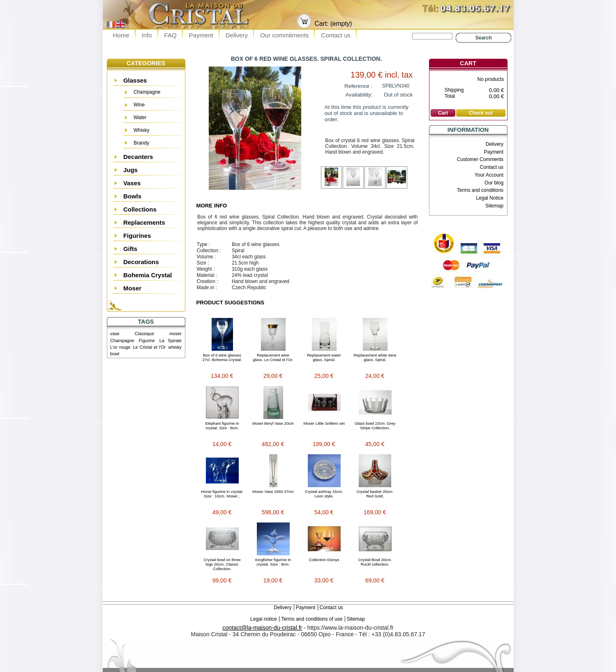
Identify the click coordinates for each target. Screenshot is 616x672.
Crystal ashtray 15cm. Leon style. (324, 494)
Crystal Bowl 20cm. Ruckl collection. (375, 562)
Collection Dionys (324, 560)
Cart (468, 63)
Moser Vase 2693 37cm (273, 491)
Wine (139, 105)
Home (121, 35)
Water (140, 117)
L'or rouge (120, 347)
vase (115, 334)
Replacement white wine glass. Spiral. (375, 357)
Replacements (144, 222)
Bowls (132, 196)
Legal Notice (490, 198)
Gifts (130, 249)
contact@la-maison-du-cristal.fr (262, 628)
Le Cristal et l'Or (149, 347)
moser (175, 334)
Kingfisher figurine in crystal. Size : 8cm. (273, 562)
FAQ (171, 35)
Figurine (147, 341)
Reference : (358, 86)
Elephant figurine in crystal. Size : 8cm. (222, 426)
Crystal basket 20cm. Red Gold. (375, 494)
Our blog (494, 183)
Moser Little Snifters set (324, 423)
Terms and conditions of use (312, 619)
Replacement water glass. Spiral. (324, 357)
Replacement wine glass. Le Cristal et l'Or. (273, 357)
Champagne (147, 92)
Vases (132, 183)
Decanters (138, 157)
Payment (201, 35)
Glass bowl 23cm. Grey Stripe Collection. (375, 426)
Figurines (137, 236)
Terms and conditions (480, 190)
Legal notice (264, 619)
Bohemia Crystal (148, 275)
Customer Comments (480, 159)
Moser (132, 288)
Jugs (130, 170)
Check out (481, 113)
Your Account (489, 175)
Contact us (336, 35)
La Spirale (171, 341)
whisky (175, 347)
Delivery (237, 35)
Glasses (135, 80)
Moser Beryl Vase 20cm (273, 423)
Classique (144, 334)
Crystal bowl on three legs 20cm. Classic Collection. (222, 564)
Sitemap (494, 206)
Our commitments (284, 35)
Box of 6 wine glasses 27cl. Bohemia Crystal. (222, 357)
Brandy (141, 143)
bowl (115, 354)
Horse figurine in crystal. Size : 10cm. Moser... (222, 494)
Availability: (359, 95)
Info (147, 35)
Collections (140, 209)
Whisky (142, 130)
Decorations (141, 262)
